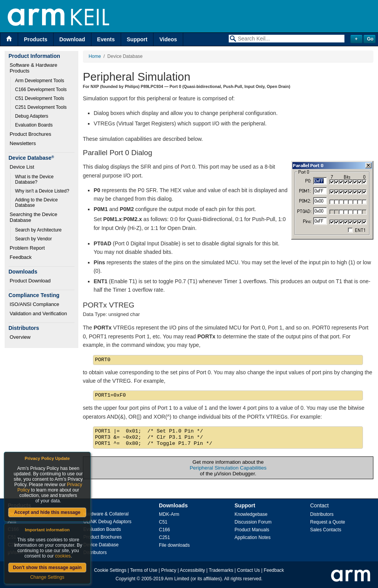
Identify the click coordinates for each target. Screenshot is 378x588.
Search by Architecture (38, 230)
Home (95, 56)
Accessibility (192, 570)
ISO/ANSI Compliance (35, 304)
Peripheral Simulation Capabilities (228, 468)
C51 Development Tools (40, 98)
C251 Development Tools (41, 107)
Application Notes (252, 537)
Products (36, 39)
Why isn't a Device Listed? (42, 191)
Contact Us (249, 570)
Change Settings (47, 577)
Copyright (126, 579)
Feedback (21, 257)
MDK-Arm (169, 514)
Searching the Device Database (34, 217)
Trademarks (221, 570)
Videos (168, 39)
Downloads (173, 505)
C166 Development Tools (41, 90)
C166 (165, 530)
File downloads (174, 545)
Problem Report (27, 248)
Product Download (30, 281)
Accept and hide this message (47, 512)
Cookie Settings (110, 570)
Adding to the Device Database (37, 203)
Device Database (101, 545)
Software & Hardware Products (34, 68)
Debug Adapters (32, 116)
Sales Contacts (326, 530)
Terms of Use (144, 570)
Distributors (95, 553)
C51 (163, 522)
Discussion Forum (253, 522)
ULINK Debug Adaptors (107, 522)
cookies (63, 556)
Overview (20, 337)
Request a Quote (328, 522)
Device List (22, 167)
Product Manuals (252, 530)
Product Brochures (30, 134)
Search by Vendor (33, 239)
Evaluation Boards (34, 125)
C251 (165, 537)
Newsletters (23, 143)
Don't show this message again (47, 568)
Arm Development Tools (40, 81)
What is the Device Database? (35, 179)
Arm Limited (177, 579)
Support (137, 39)
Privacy (169, 570)
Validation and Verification (38, 313)
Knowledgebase (251, 514)
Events (106, 39)
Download (72, 39)
